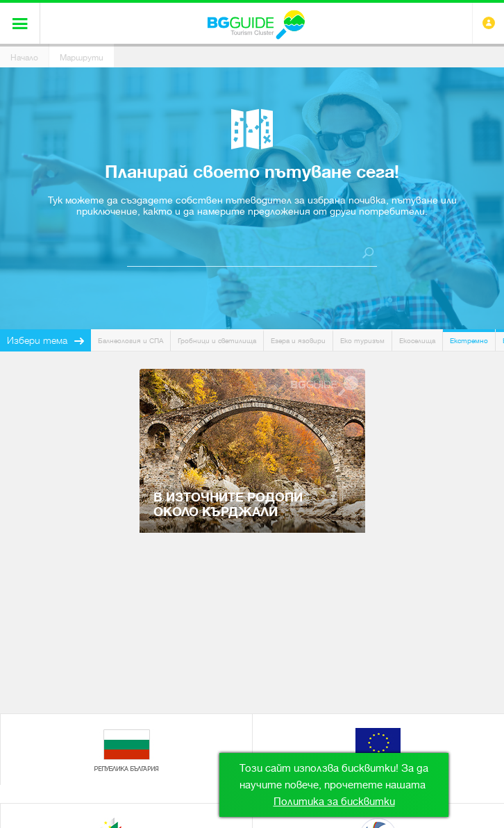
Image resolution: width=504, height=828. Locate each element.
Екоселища (417, 341)
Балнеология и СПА (131, 341)
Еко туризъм (362, 341)
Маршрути (82, 58)
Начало (24, 58)
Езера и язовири (298, 341)
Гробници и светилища (217, 341)
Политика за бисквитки (334, 802)
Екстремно (469, 341)
